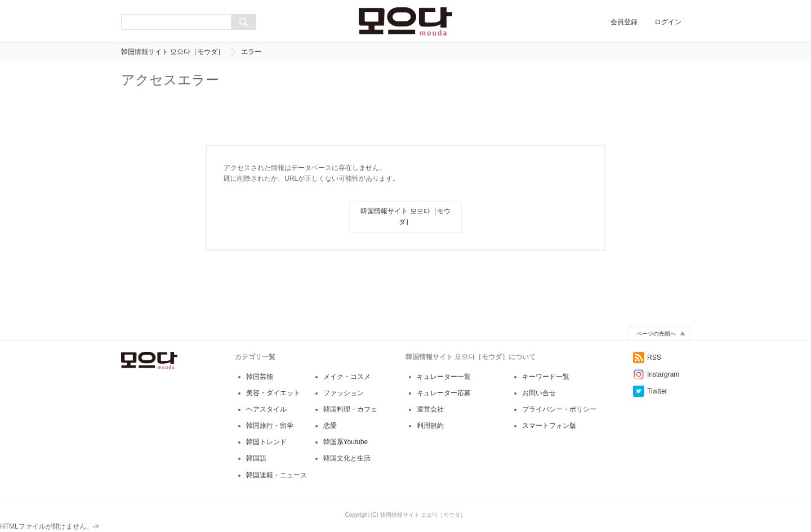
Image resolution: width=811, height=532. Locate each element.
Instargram (656, 374)
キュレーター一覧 (444, 377)
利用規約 (430, 426)
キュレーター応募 (444, 393)
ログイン (668, 22)
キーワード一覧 (546, 377)
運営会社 (430, 409)
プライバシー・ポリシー (559, 409)
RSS (647, 357)
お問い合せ (539, 393)
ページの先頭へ (656, 334)
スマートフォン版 (549, 426)
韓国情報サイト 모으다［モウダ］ (173, 52)
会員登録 (624, 22)
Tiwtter (650, 391)
